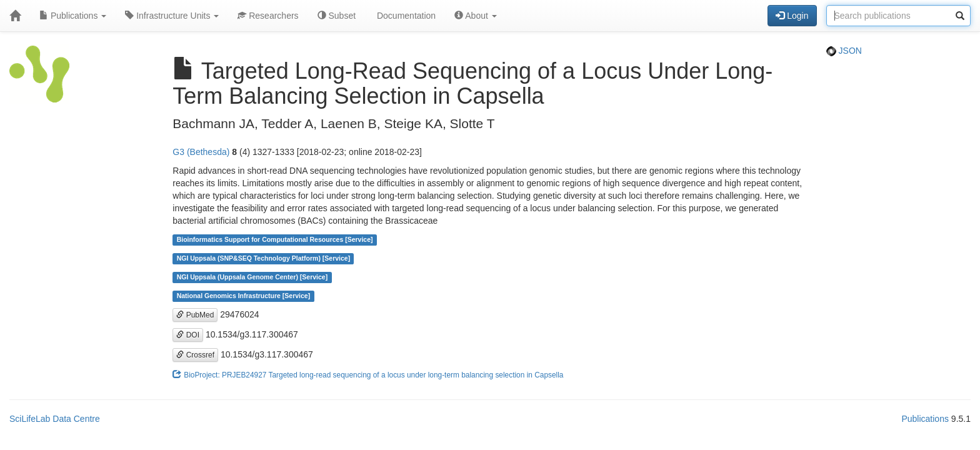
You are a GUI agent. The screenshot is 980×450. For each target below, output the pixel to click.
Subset (337, 16)
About (476, 16)
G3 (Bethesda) (201, 152)
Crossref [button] (195, 355)
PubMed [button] (195, 315)
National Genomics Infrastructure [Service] (244, 296)
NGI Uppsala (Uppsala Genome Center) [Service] (252, 277)
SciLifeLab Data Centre (55, 419)
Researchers (268, 16)
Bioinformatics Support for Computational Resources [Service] (275, 240)
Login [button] (792, 16)
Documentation (405, 16)
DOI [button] (188, 335)
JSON (844, 51)
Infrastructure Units (172, 16)
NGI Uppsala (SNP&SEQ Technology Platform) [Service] (264, 259)
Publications (73, 16)
